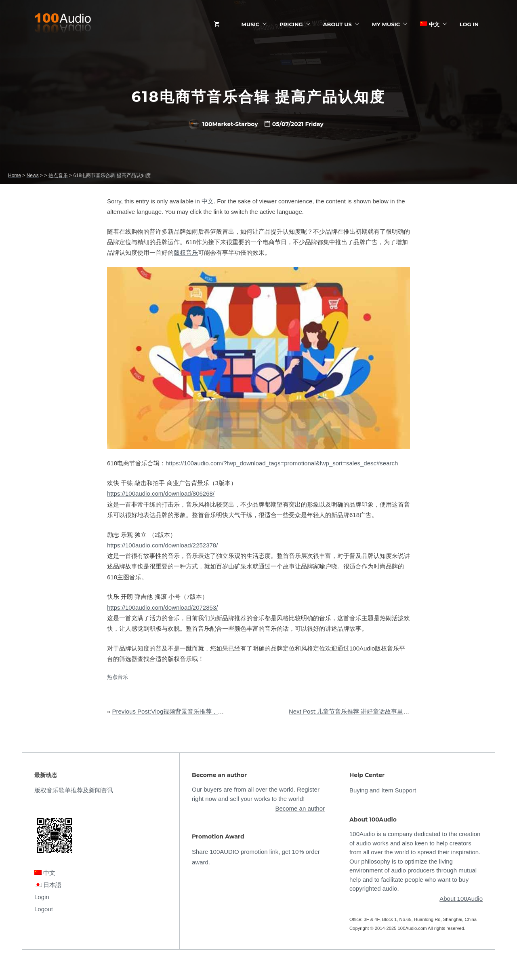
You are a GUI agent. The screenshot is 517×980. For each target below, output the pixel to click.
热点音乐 (118, 677)
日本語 (48, 885)
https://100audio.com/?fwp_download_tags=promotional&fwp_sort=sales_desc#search (282, 463)
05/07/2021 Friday (298, 124)
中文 (430, 24)
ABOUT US (337, 24)
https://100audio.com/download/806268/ (161, 493)
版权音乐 (186, 252)
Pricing (291, 24)
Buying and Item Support (383, 790)
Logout (44, 909)
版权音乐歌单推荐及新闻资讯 (74, 790)
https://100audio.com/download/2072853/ (162, 607)
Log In (469, 24)
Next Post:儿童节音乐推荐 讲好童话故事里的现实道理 (361, 711)
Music (251, 24)
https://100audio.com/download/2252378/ (162, 545)
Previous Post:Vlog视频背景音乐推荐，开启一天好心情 (186, 711)
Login (42, 897)
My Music (386, 24)
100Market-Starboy (223, 124)
